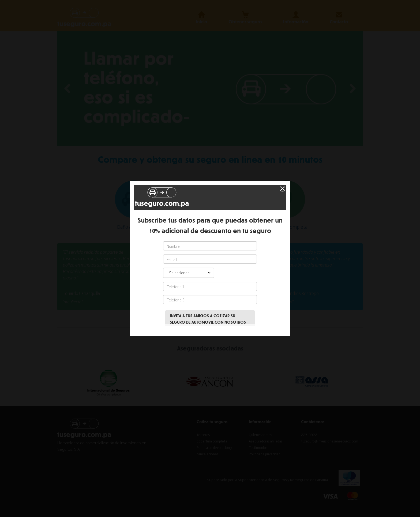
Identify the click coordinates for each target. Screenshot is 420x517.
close (283, 179)
